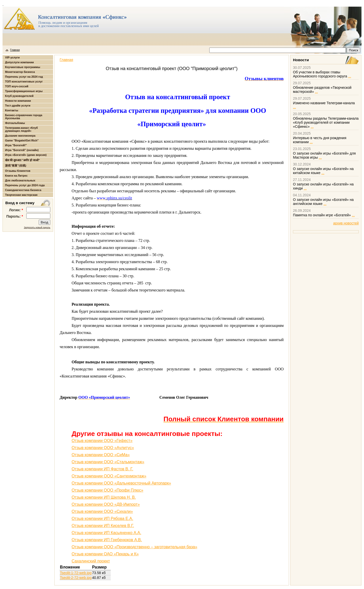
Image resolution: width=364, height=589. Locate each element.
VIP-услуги (12, 57)
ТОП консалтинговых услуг (24, 81)
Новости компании (18, 101)
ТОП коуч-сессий (17, 86)
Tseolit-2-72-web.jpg (76, 578)
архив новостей (346, 223)
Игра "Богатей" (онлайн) (22, 150)
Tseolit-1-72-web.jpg (76, 573)
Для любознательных (20, 180)
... (350, 76)
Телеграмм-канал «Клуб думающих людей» (21, 129)
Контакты (12, 110)
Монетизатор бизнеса (20, 72)
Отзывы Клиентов (18, 171)
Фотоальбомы (15, 123)
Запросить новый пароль (37, 227)
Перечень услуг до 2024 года (25, 185)
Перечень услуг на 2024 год (24, 77)
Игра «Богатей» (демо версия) (26, 155)
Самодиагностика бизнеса (23, 190)
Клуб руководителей (19, 96)
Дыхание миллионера (20, 136)
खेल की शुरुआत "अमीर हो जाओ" (22, 160)
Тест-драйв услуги (18, 106)
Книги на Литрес (16, 176)
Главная (15, 50)
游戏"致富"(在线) (16, 165)
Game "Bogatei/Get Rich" (22, 140)
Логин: (16, 210)
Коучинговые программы (23, 67)
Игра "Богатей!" (16, 145)
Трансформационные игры (24, 91)
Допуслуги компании (19, 62)
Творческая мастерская (21, 195)
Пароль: (15, 216)
